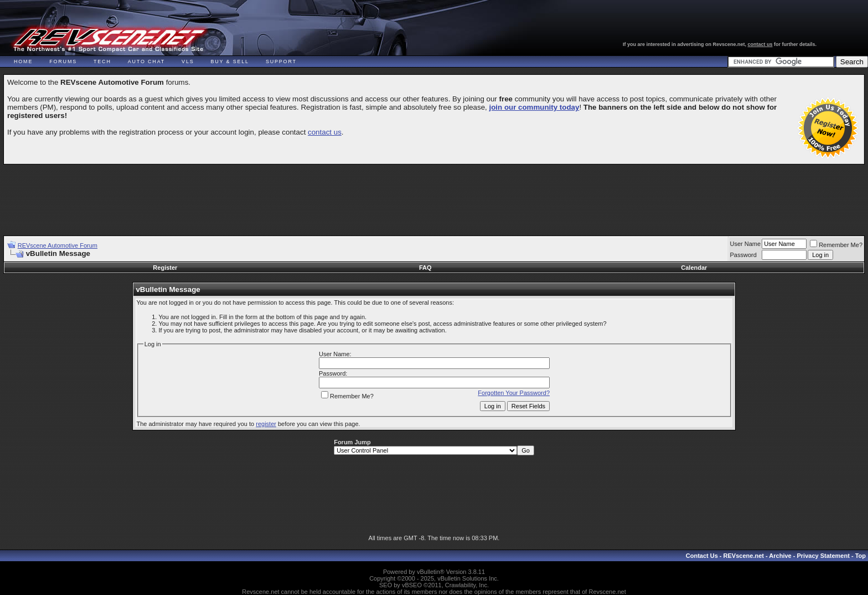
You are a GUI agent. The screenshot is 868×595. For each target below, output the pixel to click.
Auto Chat (146, 61)
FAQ (425, 268)
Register (165, 268)
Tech (102, 61)
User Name (746, 244)
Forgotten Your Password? (514, 393)
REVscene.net (744, 556)
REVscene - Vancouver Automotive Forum (109, 40)
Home (23, 61)
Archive (780, 556)
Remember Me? (836, 245)
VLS (188, 61)
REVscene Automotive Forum (58, 245)
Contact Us (702, 556)
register (266, 424)
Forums (63, 61)
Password (743, 255)
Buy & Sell (230, 61)
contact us (760, 44)
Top (861, 556)
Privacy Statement (823, 556)
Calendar (694, 268)
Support (281, 61)
